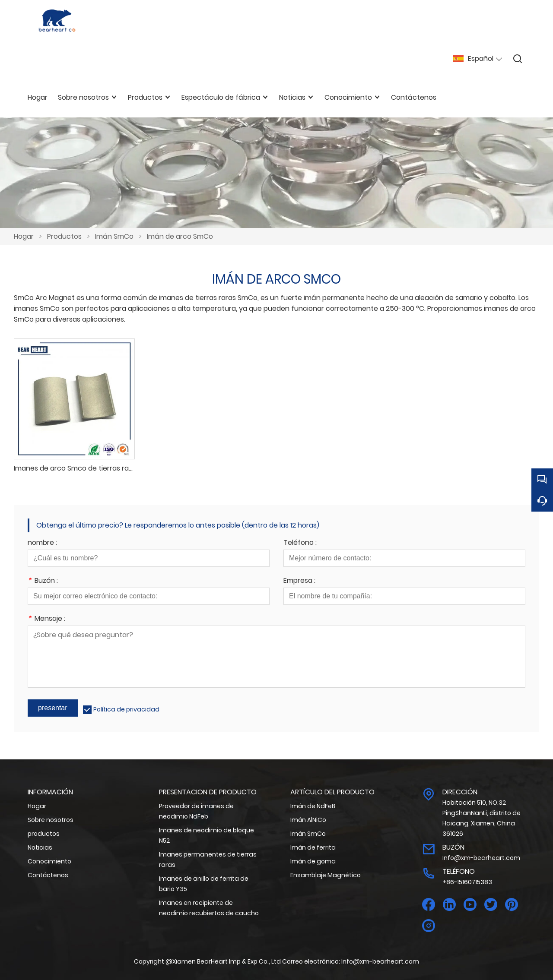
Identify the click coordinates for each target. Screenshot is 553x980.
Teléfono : (300, 543)
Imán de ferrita (313, 847)
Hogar (24, 236)
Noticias (40, 847)
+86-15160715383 (467, 882)
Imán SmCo (114, 236)
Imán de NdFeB (313, 806)
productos (44, 834)
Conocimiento (49, 861)
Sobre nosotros (51, 820)
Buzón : (43, 581)
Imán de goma (313, 861)
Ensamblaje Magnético (326, 875)
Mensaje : (46, 619)
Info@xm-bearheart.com (481, 858)
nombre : (42, 543)
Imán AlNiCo (308, 820)
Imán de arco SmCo (180, 236)
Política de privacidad (126, 709)
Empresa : (299, 581)
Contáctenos (48, 875)
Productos (64, 236)
